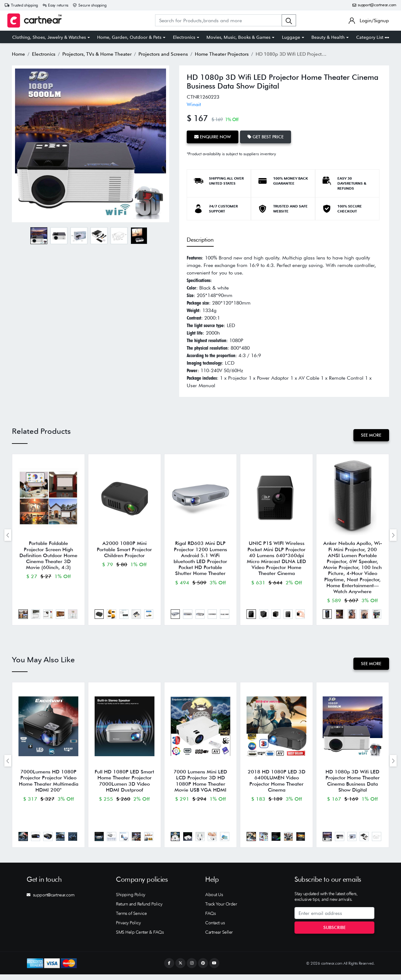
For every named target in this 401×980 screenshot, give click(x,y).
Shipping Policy (131, 900)
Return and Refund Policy (139, 910)
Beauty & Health (328, 37)
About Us (214, 900)
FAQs (210, 919)
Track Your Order (221, 910)
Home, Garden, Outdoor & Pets (129, 37)
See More (371, 434)
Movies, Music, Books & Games (238, 37)
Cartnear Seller (219, 938)
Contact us (215, 928)
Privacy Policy (128, 928)
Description (200, 239)
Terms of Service (131, 919)
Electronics (184, 37)
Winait (194, 104)
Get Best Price (267, 136)
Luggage (291, 37)
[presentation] (8, 536)
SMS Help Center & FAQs (140, 938)
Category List (373, 37)
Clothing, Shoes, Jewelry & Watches (49, 37)
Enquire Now (213, 136)
